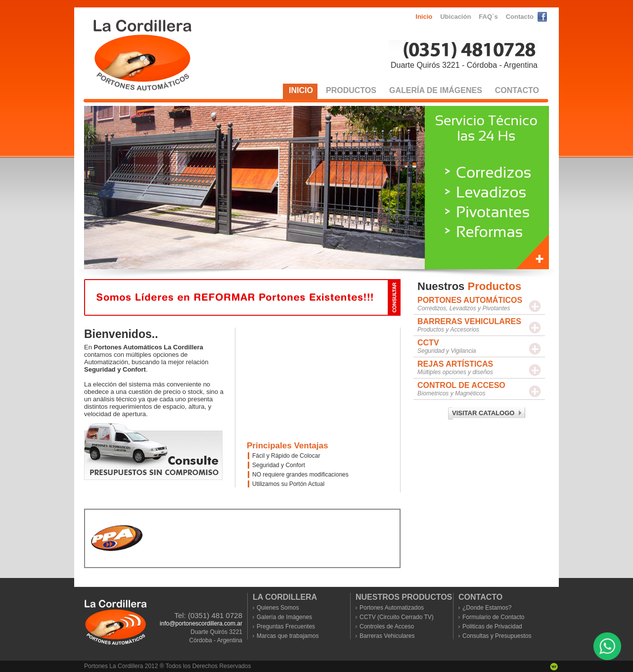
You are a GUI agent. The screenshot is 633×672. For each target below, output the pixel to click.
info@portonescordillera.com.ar (201, 624)
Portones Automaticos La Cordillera (143, 55)
